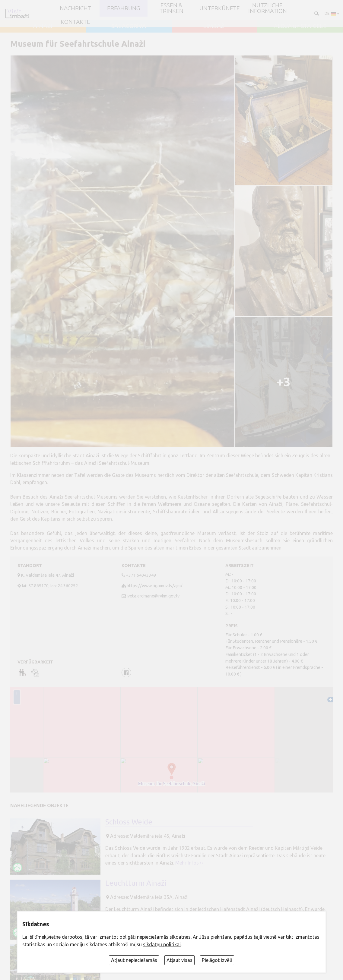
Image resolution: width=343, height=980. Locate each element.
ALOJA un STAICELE (300, 26)
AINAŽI (43, 26)
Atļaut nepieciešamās (134, 960)
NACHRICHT (76, 8)
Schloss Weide (129, 822)
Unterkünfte (220, 8)
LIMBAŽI (214, 26)
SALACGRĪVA (129, 26)
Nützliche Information (268, 8)
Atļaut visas (179, 960)
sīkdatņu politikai (162, 944)
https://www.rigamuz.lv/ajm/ (155, 586)
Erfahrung (124, 8)
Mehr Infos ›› (189, 863)
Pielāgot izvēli (217, 960)
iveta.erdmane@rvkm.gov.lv (153, 596)
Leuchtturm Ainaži (136, 883)
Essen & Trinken (171, 8)
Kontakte (75, 22)
